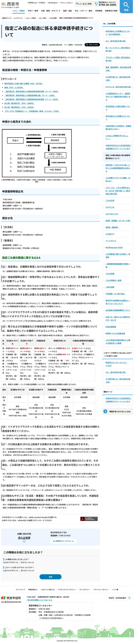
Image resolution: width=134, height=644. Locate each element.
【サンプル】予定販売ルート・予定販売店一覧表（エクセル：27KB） (32, 111)
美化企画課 (24, 538)
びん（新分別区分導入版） (116, 372)
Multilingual (53, 3)
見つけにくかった (28, 570)
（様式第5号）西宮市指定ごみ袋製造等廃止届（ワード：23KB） (30, 95)
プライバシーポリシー (101, 590)
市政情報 (99, 11)
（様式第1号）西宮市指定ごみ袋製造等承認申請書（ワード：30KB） (32, 91)
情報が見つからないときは (120, 411)
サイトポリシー (85, 590)
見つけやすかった (12, 570)
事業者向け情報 (111, 11)
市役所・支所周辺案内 (117, 598)
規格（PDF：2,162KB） (14, 87)
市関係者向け (33, 590)
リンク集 (115, 590)
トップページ (18, 18)
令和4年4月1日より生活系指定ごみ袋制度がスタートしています (118, 400)
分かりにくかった (28, 562)
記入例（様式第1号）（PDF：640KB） (20, 103)
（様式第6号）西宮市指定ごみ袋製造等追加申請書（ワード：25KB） (32, 99)
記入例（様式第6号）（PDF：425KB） (20, 107)
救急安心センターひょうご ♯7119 (117, 364)
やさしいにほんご (67, 3)
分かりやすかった (12, 562)
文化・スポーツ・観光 (84, 11)
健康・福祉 (68, 11)
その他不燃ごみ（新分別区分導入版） (118, 380)
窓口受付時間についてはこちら (40, 600)
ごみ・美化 (43, 18)
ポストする (93, 45)
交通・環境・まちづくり (51, 11)
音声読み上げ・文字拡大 (37, 3)
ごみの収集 (53, 18)
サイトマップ (20, 590)
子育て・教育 (33, 11)
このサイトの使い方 (48, 590)
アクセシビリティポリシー (67, 590)
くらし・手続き (19, 11)
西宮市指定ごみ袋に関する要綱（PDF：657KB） (24, 83)
